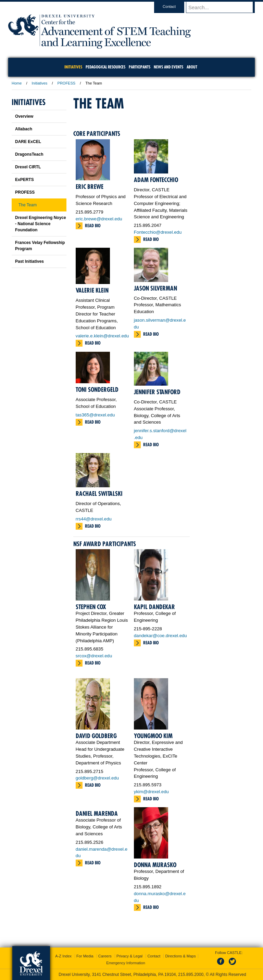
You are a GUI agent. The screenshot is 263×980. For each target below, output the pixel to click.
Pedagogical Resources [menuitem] (105, 67)
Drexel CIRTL (28, 167)
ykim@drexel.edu (151, 792)
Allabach (24, 129)
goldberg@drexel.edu (97, 778)
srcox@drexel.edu (94, 656)
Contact (176, 7)
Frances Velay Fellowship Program (40, 246)
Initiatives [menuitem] (73, 67)
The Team (28, 205)
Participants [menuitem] (140, 67)
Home (17, 83)
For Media (85, 956)
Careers (105, 956)
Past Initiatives (29, 261)
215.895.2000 (191, 975)
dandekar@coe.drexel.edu (160, 636)
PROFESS (67, 83)
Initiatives (40, 83)
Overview (24, 116)
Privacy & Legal (129, 956)
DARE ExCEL (28, 142)
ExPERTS (24, 180)
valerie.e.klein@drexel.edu (102, 336)
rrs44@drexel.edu (94, 519)
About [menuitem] (192, 67)
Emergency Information (126, 963)
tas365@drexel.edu (95, 415)
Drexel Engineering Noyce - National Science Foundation (41, 224)
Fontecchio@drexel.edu (158, 232)
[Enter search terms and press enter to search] (224, 7)
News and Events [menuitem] (168, 67)
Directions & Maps (180, 956)
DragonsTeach (29, 154)
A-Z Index (63, 956)
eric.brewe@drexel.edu (99, 219)
